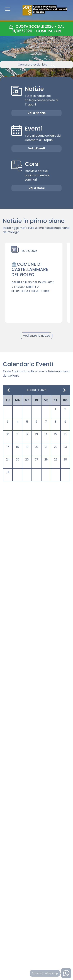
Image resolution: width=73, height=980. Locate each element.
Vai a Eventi (36, 148)
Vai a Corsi (37, 188)
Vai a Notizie (37, 113)
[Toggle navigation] (8, 10)
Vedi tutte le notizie (37, 336)
